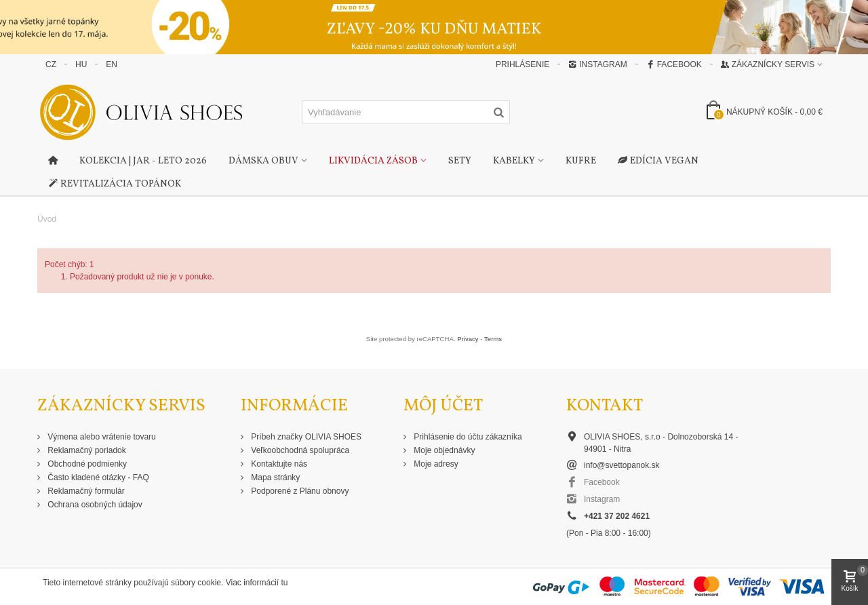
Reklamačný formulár (85, 491)
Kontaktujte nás (278, 464)
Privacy (468, 339)
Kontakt (605, 406)
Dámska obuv (263, 161)
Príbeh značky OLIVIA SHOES (305, 437)
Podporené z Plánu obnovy (299, 491)
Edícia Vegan (658, 161)
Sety (460, 161)
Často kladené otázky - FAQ (97, 477)
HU (81, 64)
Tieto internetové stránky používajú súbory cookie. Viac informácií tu (165, 583)
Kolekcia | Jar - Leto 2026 (143, 161)
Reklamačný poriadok (86, 450)
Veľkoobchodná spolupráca (299, 450)
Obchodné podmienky (86, 464)
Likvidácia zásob (373, 161)
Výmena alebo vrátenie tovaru (101, 437)
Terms (493, 339)
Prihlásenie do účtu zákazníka (467, 437)
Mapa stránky (274, 477)
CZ (51, 64)
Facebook (674, 64)
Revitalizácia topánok (115, 184)
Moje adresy (435, 464)
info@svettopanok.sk (622, 465)
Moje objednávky (443, 450)
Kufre (581, 161)
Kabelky (514, 161)
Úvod (47, 219)
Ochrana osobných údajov (94, 505)
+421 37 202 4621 (617, 516)
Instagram (597, 64)
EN (112, 64)
